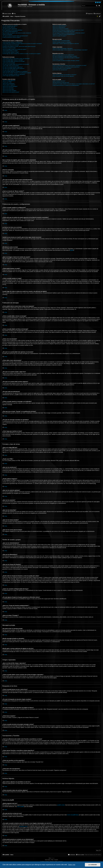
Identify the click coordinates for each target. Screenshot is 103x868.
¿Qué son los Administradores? (60, 26)
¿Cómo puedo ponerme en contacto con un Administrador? (66, 85)
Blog (52, 860)
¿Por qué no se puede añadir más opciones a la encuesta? (16, 64)
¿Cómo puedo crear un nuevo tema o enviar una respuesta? (16, 59)
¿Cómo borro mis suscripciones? (60, 70)
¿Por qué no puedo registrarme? (10, 29)
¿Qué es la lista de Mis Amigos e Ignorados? (63, 48)
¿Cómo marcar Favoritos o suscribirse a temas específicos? (66, 67)
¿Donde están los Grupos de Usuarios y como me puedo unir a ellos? (68, 30)
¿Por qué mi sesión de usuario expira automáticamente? (15, 36)
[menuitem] (14, 14)
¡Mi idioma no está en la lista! (9, 48)
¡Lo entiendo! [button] (93, 865)
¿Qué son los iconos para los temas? (11, 92)
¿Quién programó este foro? (59, 81)
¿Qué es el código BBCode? (9, 81)
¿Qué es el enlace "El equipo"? (60, 36)
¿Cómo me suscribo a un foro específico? (62, 68)
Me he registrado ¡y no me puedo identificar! (12, 30)
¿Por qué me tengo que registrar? (10, 26)
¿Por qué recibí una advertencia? (10, 70)
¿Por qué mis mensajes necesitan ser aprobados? (14, 74)
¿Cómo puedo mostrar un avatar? (10, 51)
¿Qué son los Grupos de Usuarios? (60, 29)
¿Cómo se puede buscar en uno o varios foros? (63, 55)
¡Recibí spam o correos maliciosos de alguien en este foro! (66, 44)
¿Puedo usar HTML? (7, 82)
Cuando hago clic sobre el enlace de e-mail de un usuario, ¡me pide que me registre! (21, 54)
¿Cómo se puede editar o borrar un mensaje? (13, 60)
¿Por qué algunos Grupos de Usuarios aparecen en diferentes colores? (69, 33)
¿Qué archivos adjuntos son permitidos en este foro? (64, 75)
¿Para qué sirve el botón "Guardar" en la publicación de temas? (17, 73)
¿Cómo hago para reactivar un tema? (11, 76)
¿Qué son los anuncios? (8, 88)
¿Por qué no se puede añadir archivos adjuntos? (13, 68)
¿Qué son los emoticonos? (8, 83)
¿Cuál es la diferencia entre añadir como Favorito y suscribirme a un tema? (69, 65)
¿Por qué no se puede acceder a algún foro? (12, 67)
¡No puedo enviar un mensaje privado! (61, 41)
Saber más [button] (72, 865)
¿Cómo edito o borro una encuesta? (11, 66)
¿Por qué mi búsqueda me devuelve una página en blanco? (66, 58)
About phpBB (20, 807)
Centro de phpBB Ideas (73, 815)
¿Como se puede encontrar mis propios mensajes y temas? (66, 61)
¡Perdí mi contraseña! (7, 34)
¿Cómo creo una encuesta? (9, 63)
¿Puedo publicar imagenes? (9, 85)
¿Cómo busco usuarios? (58, 59)
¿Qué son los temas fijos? (8, 89)
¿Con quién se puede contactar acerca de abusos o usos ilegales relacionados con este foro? (74, 84)
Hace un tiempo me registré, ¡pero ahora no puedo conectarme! (17, 33)
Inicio (50, 858)
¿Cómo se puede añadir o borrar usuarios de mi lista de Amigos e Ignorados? (70, 50)
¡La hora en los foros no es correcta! (11, 45)
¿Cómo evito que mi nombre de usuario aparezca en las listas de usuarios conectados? (22, 44)
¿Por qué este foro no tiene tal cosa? (61, 82)
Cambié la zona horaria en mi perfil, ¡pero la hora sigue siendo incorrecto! (19, 46)
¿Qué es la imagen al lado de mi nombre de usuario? (14, 49)
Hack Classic (48, 860)
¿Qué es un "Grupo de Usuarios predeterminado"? (64, 34)
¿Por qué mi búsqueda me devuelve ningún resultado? (65, 56)
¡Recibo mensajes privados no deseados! (62, 42)
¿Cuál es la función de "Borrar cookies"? (12, 37)
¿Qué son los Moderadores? (59, 27)
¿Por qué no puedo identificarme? (10, 31)
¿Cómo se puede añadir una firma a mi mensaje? (14, 61)
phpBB (72, 250)
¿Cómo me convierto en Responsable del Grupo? (64, 31)
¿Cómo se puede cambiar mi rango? (11, 52)
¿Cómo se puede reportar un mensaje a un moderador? (15, 71)
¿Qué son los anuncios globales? (10, 86)
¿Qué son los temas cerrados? (9, 91)
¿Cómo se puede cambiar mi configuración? (12, 42)
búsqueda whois (23, 826)
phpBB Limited (61, 805)
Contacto (56, 860)
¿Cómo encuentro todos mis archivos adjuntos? (63, 76)
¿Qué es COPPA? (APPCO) (9, 27)
